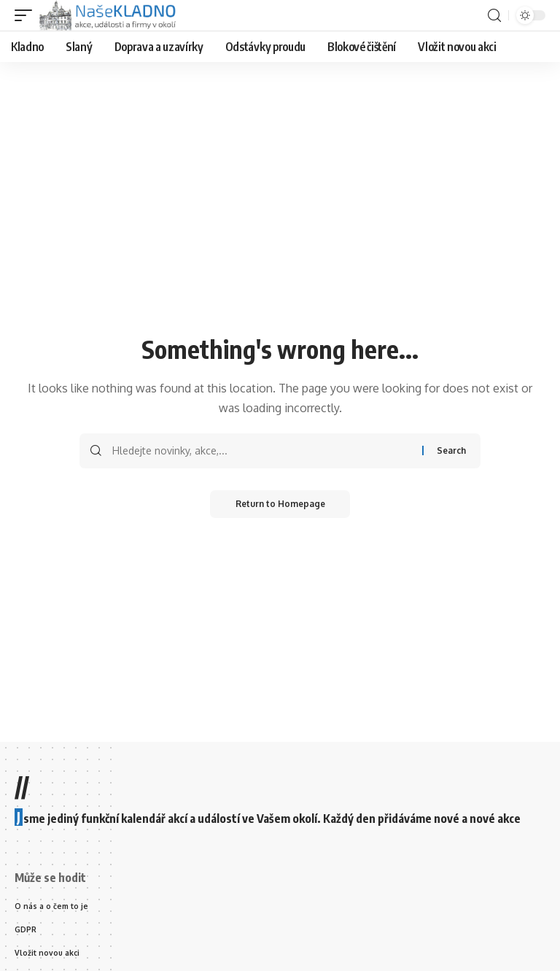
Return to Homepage (280, 504)
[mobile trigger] (27, 15)
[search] (494, 16)
